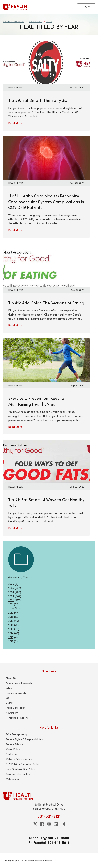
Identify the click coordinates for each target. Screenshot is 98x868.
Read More (15, 123)
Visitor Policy (13, 749)
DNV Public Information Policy (23, 764)
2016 (11, 625)
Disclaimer (12, 754)
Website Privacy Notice (19, 759)
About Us (11, 678)
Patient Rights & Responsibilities (24, 739)
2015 (11, 629)
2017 (11, 621)
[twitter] (35, 824)
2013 (11, 637)
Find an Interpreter (17, 693)
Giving (9, 703)
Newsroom (12, 713)
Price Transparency (17, 734)
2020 (49, 21)
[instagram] (63, 824)
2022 (11, 600)
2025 (11, 588)
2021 (11, 604)
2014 (11, 633)
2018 (11, 617)
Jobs (8, 698)
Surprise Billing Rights (18, 774)
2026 (11, 584)
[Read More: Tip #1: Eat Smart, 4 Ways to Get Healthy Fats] (46, 461)
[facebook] (42, 824)
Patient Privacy (14, 744)
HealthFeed (35, 21)
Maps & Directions (16, 708)
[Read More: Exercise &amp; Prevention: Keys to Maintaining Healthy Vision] (46, 360)
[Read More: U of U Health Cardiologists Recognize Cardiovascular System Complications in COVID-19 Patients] (46, 157)
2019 (11, 612)
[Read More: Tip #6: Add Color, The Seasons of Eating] (46, 264)
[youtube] (49, 824)
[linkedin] (56, 824)
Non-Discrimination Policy (20, 769)
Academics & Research (19, 683)
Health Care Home (14, 21)
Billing (9, 688)
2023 (11, 596)
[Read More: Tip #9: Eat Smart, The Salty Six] (46, 62)
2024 (11, 592)
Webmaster (12, 779)
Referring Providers (17, 718)
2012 (11, 641)
